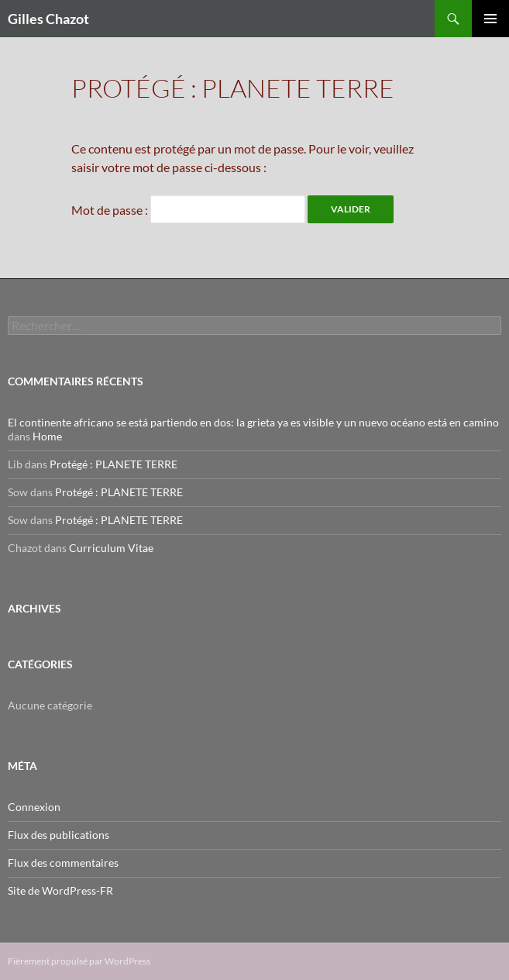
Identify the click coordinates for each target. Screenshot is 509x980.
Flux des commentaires (63, 863)
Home (47, 436)
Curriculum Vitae (111, 548)
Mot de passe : (188, 210)
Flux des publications (58, 835)
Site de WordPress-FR (60, 890)
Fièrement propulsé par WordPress (79, 961)
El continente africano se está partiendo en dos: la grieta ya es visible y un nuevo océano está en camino (253, 422)
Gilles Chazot (48, 19)
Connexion (34, 807)
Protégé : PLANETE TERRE (113, 464)
